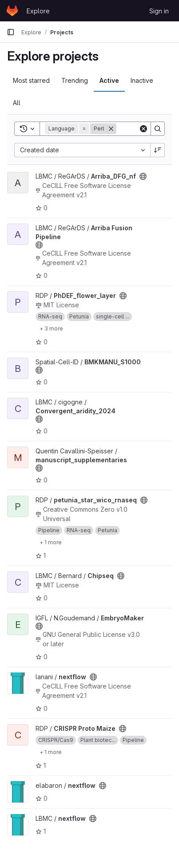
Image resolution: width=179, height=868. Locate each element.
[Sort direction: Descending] (158, 150)
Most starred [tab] (31, 80)
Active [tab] (109, 80)
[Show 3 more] (51, 328)
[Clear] (143, 129)
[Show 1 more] (51, 542)
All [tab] (17, 103)
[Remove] (111, 129)
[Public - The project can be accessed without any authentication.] (143, 176)
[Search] (158, 129)
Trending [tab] (75, 80)
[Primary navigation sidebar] (11, 32)
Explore (38, 11)
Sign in (159, 11)
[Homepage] (12, 11)
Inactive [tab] (142, 80)
